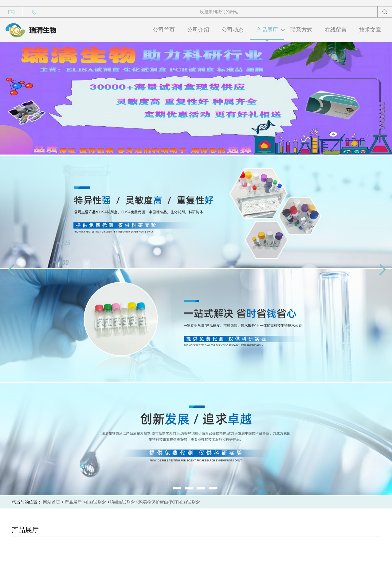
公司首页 (164, 30)
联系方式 (301, 30)
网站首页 (52, 502)
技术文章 (370, 30)
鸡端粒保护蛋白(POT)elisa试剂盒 (169, 502)
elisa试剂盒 (96, 502)
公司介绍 (198, 30)
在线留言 (336, 30)
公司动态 (233, 30)
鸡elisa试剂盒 (122, 502)
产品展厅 (267, 30)
